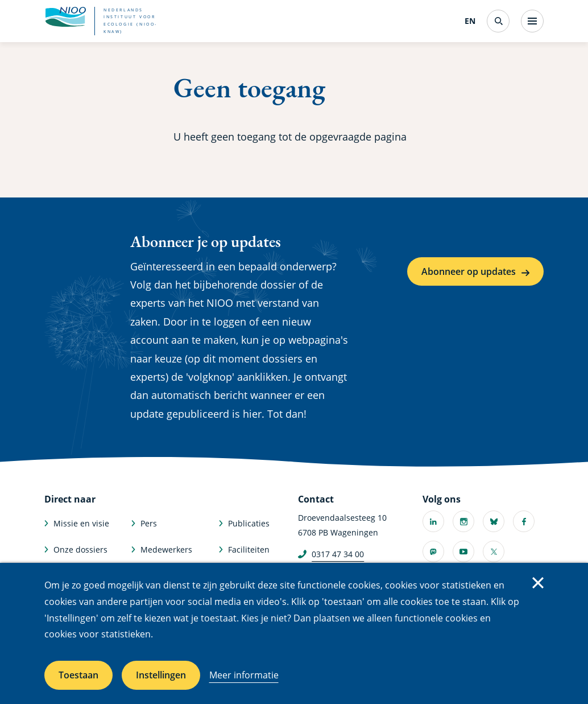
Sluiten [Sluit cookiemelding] (538, 583)
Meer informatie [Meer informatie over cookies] (244, 675)
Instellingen (161, 675)
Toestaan (78, 675)
